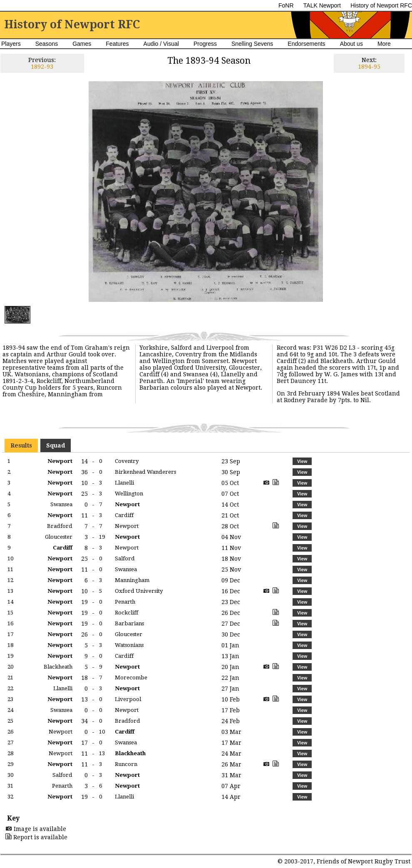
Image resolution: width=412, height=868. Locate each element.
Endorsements (306, 44)
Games (82, 44)
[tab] (21, 445)
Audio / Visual (161, 44)
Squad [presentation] (56, 445)
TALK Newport (322, 5)
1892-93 (42, 67)
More (384, 44)
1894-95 (369, 67)
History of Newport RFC (381, 5)
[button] (302, 461)
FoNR (286, 5)
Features (117, 44)
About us (351, 44)
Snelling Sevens (252, 44)
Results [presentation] (21, 445)
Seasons (47, 44)
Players (11, 44)
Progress (205, 44)
